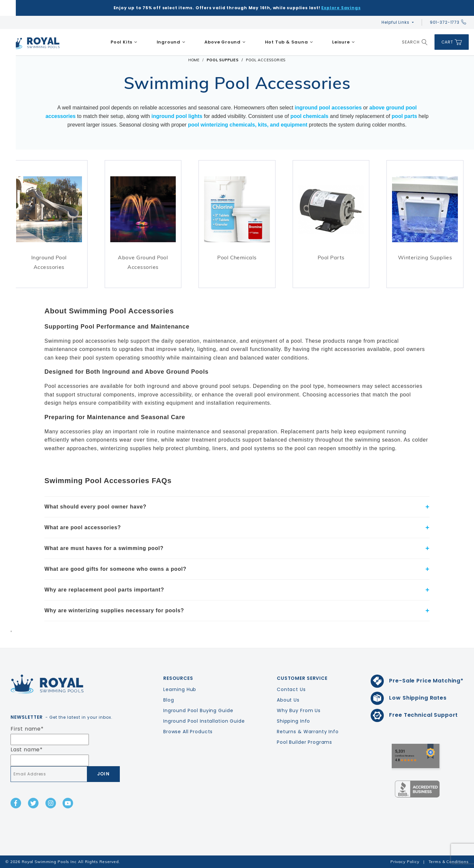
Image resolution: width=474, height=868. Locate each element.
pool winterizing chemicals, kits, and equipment (248, 125)
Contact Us (291, 689)
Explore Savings (341, 8)
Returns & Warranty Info (308, 732)
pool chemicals (309, 116)
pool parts (404, 116)
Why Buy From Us (299, 710)
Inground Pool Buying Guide (198, 710)
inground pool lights (177, 116)
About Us (288, 700)
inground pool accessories (328, 108)
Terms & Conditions (449, 862)
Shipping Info (293, 721)
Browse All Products (188, 732)
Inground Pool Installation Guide (204, 721)
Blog (169, 700)
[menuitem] (124, 42)
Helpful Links (395, 22)
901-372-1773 (448, 22)
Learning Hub (180, 689)
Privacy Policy (405, 862)
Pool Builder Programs (304, 742)
